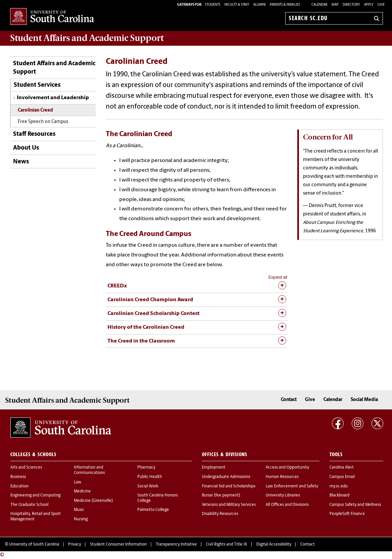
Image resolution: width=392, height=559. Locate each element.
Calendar (319, 5)
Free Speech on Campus (43, 122)
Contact (289, 400)
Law (78, 482)
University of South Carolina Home (52, 17)
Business (18, 477)
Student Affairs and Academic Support (54, 68)
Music (79, 510)
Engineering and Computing (35, 495)
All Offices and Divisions (287, 505)
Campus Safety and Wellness (355, 505)
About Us (26, 148)
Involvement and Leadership (53, 98)
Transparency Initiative (176, 545)
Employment (214, 468)
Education (19, 486)
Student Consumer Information (118, 545)
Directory (351, 5)
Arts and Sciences (26, 468)
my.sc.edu (339, 486)
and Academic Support (87, 38)
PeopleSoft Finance (347, 514)
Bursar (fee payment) (221, 495)
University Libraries (283, 495)
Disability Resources (220, 514)
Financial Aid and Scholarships (229, 486)
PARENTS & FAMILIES (285, 5)
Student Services (37, 85)
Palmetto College (153, 510)
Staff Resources (34, 134)
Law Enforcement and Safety (292, 486)
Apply (369, 5)
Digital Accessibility (274, 545)
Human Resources (282, 477)
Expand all (278, 277)
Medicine (82, 491)
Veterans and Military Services (229, 505)
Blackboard (339, 495)
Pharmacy (146, 468)
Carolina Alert (342, 468)
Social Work (148, 486)
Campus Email (342, 477)
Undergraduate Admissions (226, 477)
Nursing (81, 519)
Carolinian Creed (35, 110)
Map (335, 5)
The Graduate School (29, 505)
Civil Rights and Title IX (227, 545)
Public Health (150, 477)
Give (381, 5)
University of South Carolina (34, 545)
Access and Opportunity (287, 468)
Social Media (364, 400)
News (21, 162)
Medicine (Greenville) (93, 501)
